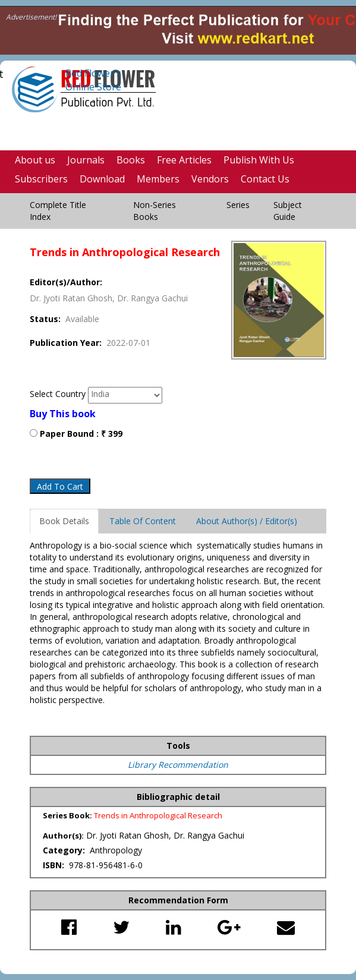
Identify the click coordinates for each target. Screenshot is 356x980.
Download (102, 179)
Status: (48, 319)
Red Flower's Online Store (93, 80)
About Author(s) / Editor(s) (247, 521)
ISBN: (55, 865)
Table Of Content (143, 521)
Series (238, 205)
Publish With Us (259, 160)
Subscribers (41, 179)
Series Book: (68, 815)
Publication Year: (68, 343)
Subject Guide (288, 211)
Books (131, 160)
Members (158, 179)
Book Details (64, 521)
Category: (65, 850)
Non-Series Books (155, 211)
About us (35, 160)
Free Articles (184, 160)
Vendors (210, 179)
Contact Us (265, 179)
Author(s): (63, 836)
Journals (86, 160)
